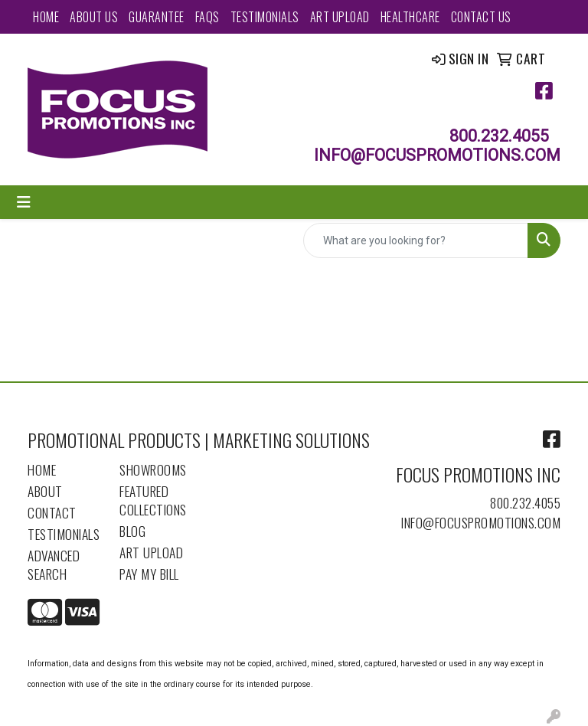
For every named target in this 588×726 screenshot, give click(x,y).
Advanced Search (54, 564)
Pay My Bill (149, 574)
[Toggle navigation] (24, 202)
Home (46, 17)
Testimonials (265, 17)
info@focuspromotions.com (481, 522)
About (45, 491)
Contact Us (481, 17)
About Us (94, 17)
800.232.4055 (525, 502)
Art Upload (340, 17)
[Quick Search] (416, 240)
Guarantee (157, 17)
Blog (132, 531)
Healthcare (410, 17)
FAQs (207, 17)
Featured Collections (153, 500)
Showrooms (153, 469)
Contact (52, 512)
